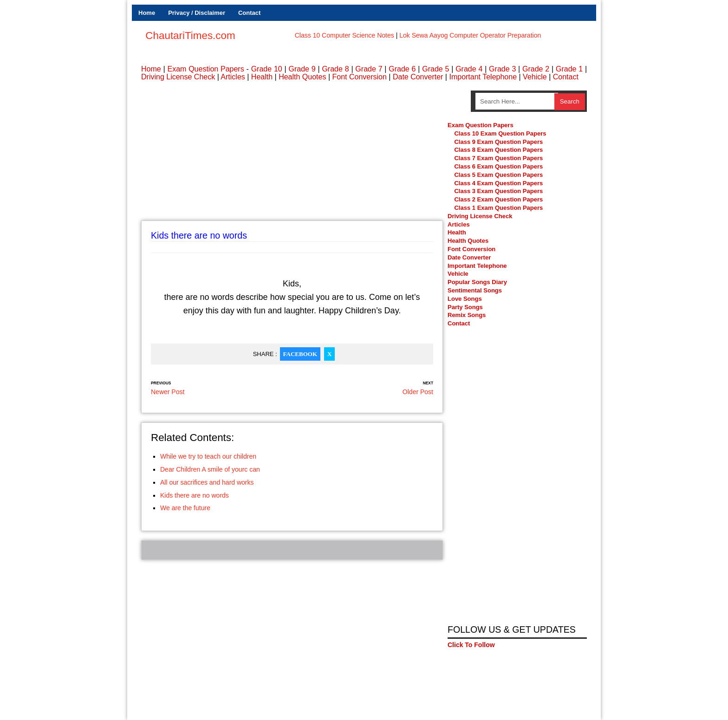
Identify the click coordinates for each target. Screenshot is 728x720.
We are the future (185, 508)
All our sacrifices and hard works (207, 482)
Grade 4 (469, 69)
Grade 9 (302, 69)
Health (262, 77)
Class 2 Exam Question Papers (498, 200)
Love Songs (465, 299)
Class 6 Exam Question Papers (498, 167)
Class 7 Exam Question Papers (498, 159)
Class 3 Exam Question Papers (499, 191)
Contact (249, 13)
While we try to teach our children (208, 456)
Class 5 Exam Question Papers (499, 175)
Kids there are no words (195, 495)
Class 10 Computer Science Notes (344, 35)
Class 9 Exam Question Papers (498, 142)
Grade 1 (569, 69)
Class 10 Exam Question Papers (500, 133)
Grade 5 (435, 69)
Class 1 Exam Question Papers (498, 208)
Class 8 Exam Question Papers (498, 150)
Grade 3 (502, 69)
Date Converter (418, 77)
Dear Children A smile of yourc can (210, 469)
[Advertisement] (292, 156)
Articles (233, 77)
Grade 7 (369, 69)
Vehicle (535, 77)
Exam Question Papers (205, 69)
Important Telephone (483, 77)
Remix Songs (467, 315)
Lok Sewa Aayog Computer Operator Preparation (470, 35)
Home (147, 13)
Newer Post (168, 392)
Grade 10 (267, 69)
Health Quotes (302, 77)
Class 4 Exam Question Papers (499, 183)
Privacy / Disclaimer (197, 13)
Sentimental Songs (475, 290)
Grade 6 (402, 69)
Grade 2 (536, 69)
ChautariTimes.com (190, 36)
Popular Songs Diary (477, 282)
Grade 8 (335, 69)
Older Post (418, 392)
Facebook (300, 354)
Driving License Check (178, 77)
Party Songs (465, 307)
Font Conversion (359, 77)
